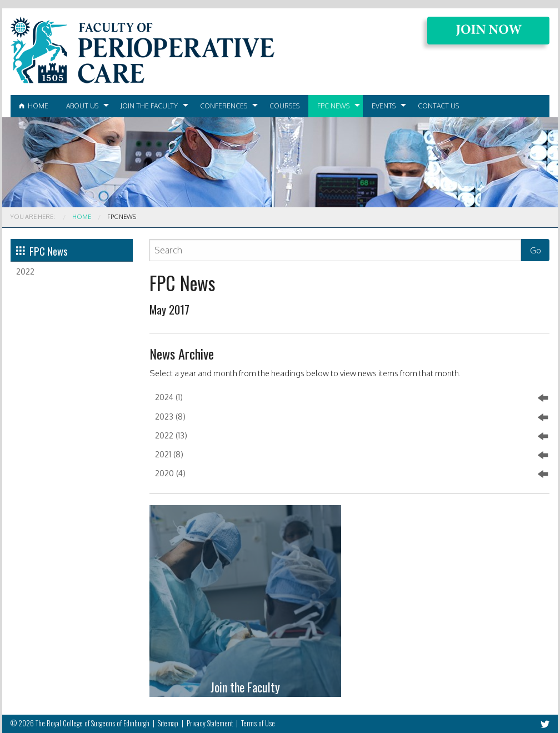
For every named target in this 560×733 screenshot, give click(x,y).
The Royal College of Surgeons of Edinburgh (92, 723)
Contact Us (438, 106)
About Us (82, 106)
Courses (284, 106)
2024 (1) (351, 398)
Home (34, 106)
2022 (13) (351, 436)
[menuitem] (34, 106)
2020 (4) (351, 474)
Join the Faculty (149, 106)
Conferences (224, 106)
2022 (25, 271)
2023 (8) (351, 417)
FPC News (333, 106)
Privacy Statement (210, 723)
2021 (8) (351, 455)
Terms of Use (258, 723)
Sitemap (168, 723)
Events (384, 106)
